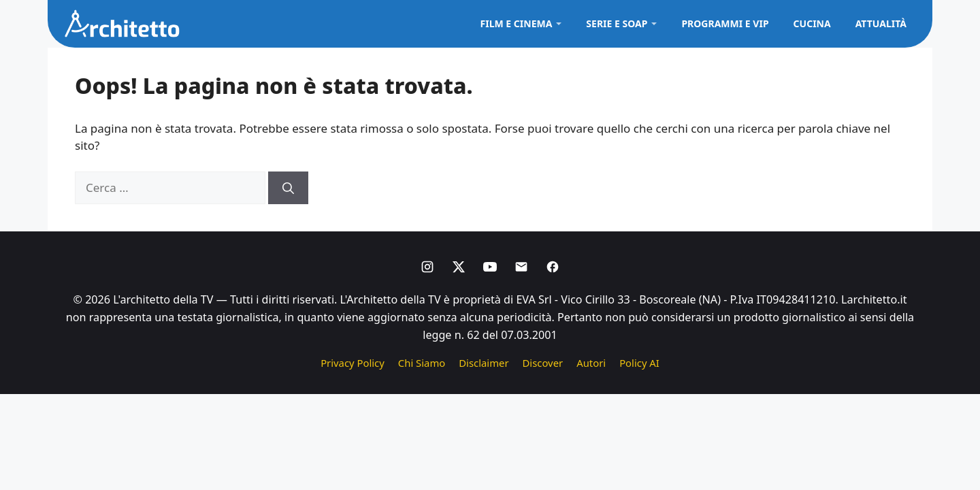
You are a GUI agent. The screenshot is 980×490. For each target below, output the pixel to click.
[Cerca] (288, 188)
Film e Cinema (517, 23)
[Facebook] (553, 267)
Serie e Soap (617, 23)
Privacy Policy (353, 363)
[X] (459, 267)
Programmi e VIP (725, 23)
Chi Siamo (422, 363)
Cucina (812, 23)
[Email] (521, 267)
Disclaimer (484, 363)
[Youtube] (490, 267)
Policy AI (639, 363)
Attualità (881, 23)
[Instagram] (427, 267)
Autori (591, 363)
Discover (543, 363)
